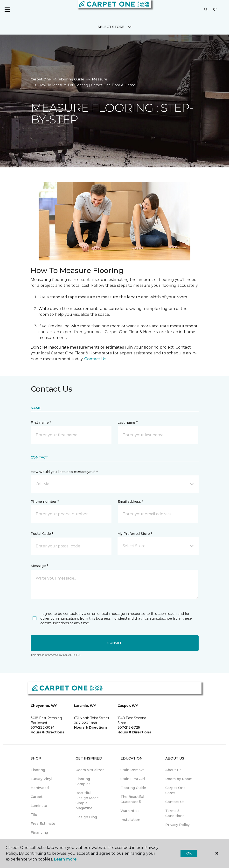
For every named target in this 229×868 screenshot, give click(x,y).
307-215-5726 (129, 727)
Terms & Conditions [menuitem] (175, 813)
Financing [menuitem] (39, 832)
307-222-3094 (43, 727)
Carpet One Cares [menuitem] (175, 790)
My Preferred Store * (135, 534)
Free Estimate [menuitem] (43, 824)
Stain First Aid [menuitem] (133, 779)
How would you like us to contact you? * (64, 472)
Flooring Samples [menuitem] (83, 781)
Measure (100, 79)
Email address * (130, 502)
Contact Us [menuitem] (175, 802)
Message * (39, 566)
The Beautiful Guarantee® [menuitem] (132, 799)
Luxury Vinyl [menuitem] (41, 779)
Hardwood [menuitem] (40, 788)
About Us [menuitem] (173, 770)
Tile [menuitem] (34, 815)
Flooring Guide (71, 79)
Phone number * (45, 502)
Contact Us (95, 359)
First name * (41, 423)
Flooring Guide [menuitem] (133, 788)
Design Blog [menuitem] (86, 817)
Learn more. (66, 859)
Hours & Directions (47, 732)
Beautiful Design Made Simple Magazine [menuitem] (87, 800)
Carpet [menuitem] (37, 797)
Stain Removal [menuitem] (133, 770)
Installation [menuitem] (130, 820)
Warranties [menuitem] (130, 811)
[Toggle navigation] (7, 10)
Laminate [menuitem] (39, 806)
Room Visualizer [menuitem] (90, 770)
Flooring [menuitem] (38, 770)
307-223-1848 (86, 723)
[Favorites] (215, 10)
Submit (114, 643)
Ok (189, 853)
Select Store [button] (111, 27)
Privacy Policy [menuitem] (177, 825)
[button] (206, 10)
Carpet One (41, 79)
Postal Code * (42, 534)
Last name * (128, 423)
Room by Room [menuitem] (179, 779)
